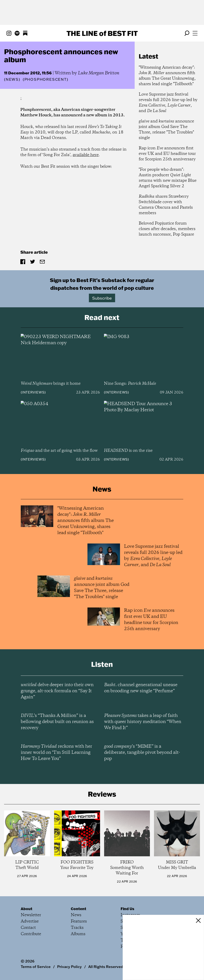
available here (86, 155)
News (12, 79)
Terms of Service (36, 967)
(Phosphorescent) (46, 79)
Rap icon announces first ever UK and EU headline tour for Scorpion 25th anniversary (167, 154)
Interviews (33, 392)
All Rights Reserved (106, 967)
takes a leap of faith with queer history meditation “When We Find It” (143, 722)
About (27, 909)
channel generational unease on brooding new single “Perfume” (141, 688)
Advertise (30, 921)
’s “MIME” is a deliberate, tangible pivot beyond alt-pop (142, 753)
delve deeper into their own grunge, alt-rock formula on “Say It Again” (57, 691)
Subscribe (102, 298)
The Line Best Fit (102, 33)
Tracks (77, 928)
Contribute (31, 934)
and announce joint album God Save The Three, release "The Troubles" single (166, 130)
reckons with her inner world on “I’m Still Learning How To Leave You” (56, 753)
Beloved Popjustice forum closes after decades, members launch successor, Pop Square (167, 229)
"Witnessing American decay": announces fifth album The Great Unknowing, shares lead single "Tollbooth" (167, 76)
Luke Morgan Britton (99, 73)
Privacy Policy (69, 967)
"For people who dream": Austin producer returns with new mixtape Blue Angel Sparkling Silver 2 (168, 178)
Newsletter (31, 915)
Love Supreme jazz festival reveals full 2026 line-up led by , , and (168, 103)
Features (79, 921)
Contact (28, 928)
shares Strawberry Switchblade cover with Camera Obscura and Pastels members (166, 205)
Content (79, 909)
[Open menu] (195, 33)
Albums (78, 934)
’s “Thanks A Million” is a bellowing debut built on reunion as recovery (57, 722)
